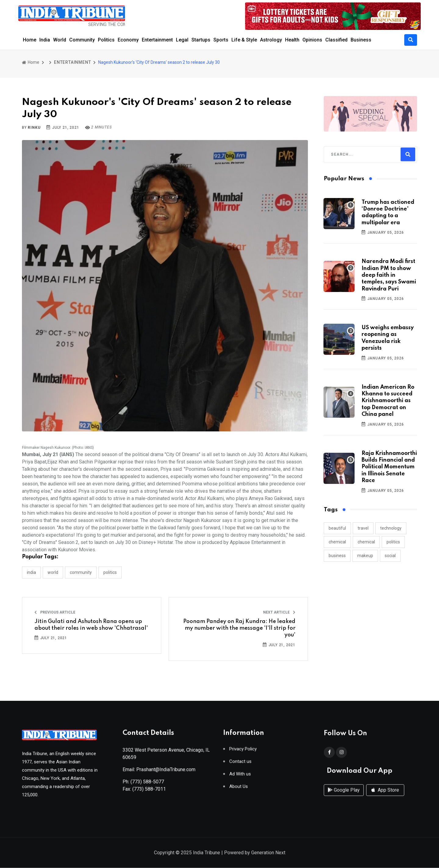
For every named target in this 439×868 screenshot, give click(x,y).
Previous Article (55, 612)
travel (363, 528)
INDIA (31, 572)
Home (30, 40)
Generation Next (268, 853)
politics (393, 542)
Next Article (279, 612)
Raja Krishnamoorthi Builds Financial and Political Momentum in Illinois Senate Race (389, 467)
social (390, 556)
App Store (385, 795)
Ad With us (240, 776)
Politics (106, 40)
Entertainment (157, 40)
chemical (337, 542)
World (60, 40)
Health (292, 40)
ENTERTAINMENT (72, 62)
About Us (239, 789)
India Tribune (207, 853)
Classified (336, 40)
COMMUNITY (81, 572)
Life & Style (244, 40)
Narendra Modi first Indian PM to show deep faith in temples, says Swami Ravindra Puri (389, 275)
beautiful (337, 528)
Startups (201, 40)
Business (361, 40)
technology (391, 528)
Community (82, 40)
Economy (128, 40)
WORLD (53, 572)
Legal (182, 40)
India (45, 40)
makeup (365, 556)
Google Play (344, 795)
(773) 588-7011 (149, 791)
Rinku (34, 128)
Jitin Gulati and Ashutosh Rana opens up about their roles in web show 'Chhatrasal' (91, 625)
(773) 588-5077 (147, 784)
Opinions (312, 40)
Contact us (240, 764)
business (337, 556)
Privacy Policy (243, 751)
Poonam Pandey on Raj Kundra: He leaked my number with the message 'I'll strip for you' (239, 628)
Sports (221, 40)
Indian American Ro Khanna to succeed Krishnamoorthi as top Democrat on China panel (388, 401)
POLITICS (110, 572)
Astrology (271, 40)
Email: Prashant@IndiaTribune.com (159, 771)
